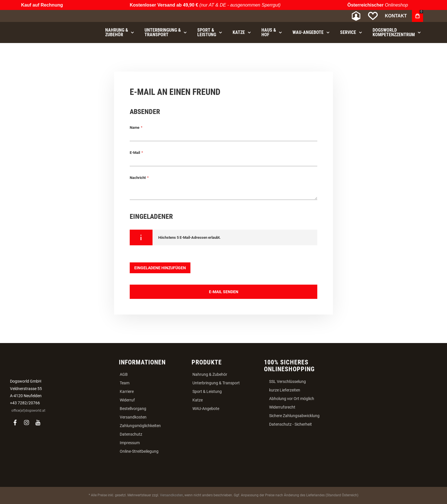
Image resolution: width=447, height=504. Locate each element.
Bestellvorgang (133, 409)
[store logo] (54, 16)
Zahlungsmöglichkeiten (140, 426)
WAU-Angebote (206, 409)
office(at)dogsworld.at (28, 411)
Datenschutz (131, 434)
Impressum (130, 443)
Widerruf (127, 400)
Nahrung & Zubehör (210, 374)
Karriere (127, 391)
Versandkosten (133, 417)
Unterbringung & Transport (216, 383)
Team (125, 383)
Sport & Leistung (207, 391)
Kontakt (396, 16)
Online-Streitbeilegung (139, 451)
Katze (198, 400)
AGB (124, 374)
